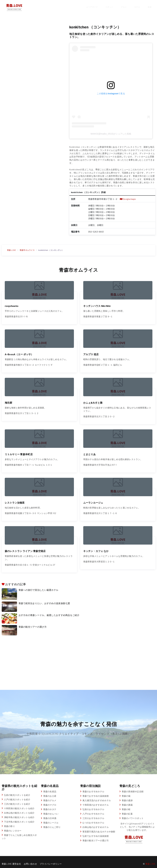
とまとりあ (89, 452)
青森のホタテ (50, 806)
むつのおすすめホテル (93, 819)
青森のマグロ (50, 801)
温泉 (150, 7)
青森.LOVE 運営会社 (11, 860)
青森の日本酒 (50, 815)
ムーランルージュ (93, 499)
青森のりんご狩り (52, 824)
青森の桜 (126, 806)
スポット (109, 7)
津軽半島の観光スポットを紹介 (19, 814)
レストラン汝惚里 (15, 499)
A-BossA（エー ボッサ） (19, 353)
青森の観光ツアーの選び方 (33, 623)
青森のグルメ (50, 797)
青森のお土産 (50, 792)
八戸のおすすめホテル (93, 810)
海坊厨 (9, 401)
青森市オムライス (27, 250)
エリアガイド (92, 7)
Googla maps (128, 199)
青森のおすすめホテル (93, 788)
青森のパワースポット (133, 815)
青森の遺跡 (127, 797)
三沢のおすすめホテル (93, 815)
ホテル (137, 7)
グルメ (124, 7)
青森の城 (126, 792)
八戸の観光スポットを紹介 (17, 796)
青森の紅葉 (127, 810)
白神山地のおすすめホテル (96, 824)
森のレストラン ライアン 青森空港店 (25, 547)
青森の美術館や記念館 (133, 788)
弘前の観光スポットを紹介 (17, 791)
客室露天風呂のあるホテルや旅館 (99, 828)
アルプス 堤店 (91, 353)
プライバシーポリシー (51, 860)
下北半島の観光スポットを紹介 (19, 818)
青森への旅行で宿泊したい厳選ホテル (38, 586)
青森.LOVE (11, 250)
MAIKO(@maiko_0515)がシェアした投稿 (111, 134)
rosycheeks (12, 305)
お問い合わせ (30, 860)
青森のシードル (51, 819)
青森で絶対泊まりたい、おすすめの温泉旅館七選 (44, 600)
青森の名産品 (50, 788)
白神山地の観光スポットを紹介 (19, 809)
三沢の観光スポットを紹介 (17, 800)
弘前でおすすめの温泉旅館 (96, 832)
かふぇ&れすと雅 (93, 401)
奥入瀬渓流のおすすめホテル (97, 797)
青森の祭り (9, 822)
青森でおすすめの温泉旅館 (96, 792)
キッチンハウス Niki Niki (97, 305)
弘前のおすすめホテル (93, 806)
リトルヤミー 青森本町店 (19, 452)
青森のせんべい (51, 810)
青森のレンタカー (13, 827)
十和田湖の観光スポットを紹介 (19, 805)
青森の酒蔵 (127, 801)
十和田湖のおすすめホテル (96, 801)
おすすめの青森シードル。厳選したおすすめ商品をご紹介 (49, 612)
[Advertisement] (33, 45)
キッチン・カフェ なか (96, 547)
